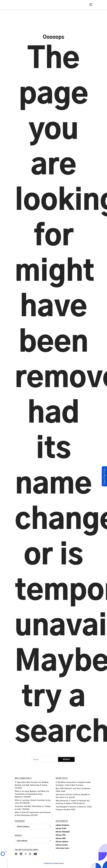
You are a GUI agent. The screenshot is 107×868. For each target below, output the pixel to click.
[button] (91, 5)
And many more (62, 848)
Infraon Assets (62, 845)
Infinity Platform (63, 825)
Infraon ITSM (61, 828)
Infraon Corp (48, 863)
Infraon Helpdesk (63, 832)
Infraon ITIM (61, 835)
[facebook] (16, 854)
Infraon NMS (61, 838)
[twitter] (26, 854)
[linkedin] (21, 854)
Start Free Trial (104, 476)
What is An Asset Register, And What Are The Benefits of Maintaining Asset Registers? (32, 794)
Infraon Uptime (62, 842)
